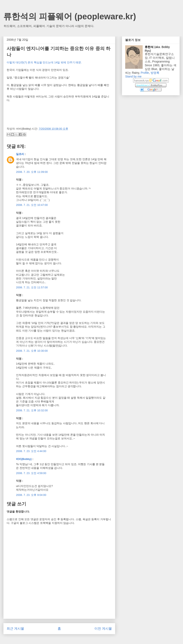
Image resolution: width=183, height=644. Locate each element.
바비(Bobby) (24, 459)
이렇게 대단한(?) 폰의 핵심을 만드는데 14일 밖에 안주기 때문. (44, 62)
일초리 (20, 154)
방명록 (155, 73)
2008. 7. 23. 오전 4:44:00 (31, 451)
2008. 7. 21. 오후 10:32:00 (32, 410)
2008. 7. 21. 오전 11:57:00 (32, 287)
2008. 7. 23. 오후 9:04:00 (31, 495)
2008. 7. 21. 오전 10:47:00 (32, 205)
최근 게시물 (15, 629)
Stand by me (133, 76)
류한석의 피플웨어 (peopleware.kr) (70, 16)
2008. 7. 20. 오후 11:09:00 (32, 172)
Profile (145, 73)
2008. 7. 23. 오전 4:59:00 (31, 473)
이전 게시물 (103, 629)
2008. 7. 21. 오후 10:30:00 (32, 351)
